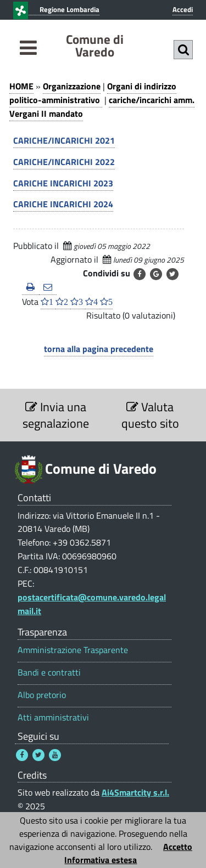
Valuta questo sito (150, 415)
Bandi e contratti (49, 673)
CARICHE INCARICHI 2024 (63, 204)
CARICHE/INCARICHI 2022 (64, 162)
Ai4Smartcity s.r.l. (135, 792)
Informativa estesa (101, 860)
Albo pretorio (42, 695)
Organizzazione (72, 86)
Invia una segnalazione (56, 415)
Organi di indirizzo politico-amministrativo (93, 93)
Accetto (178, 847)
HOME (21, 86)
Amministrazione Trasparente (73, 650)
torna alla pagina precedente (99, 349)
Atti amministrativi (53, 717)
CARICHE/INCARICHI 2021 (64, 140)
